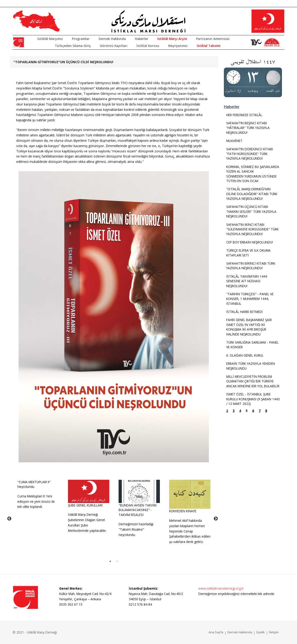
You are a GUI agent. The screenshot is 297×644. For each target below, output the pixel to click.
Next (216, 519)
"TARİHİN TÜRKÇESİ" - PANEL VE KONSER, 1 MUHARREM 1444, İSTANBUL (250, 299)
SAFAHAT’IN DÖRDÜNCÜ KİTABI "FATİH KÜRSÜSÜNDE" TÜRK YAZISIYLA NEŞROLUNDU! (250, 154)
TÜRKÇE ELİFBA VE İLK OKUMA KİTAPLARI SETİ (248, 253)
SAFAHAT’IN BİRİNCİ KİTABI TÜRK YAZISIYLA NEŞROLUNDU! (251, 266)
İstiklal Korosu (148, 46)
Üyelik (260, 632)
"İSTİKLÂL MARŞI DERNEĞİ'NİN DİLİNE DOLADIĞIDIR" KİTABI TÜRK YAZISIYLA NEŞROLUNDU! (252, 194)
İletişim (274, 632)
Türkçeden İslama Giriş (73, 46)
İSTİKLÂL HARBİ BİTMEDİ (244, 312)
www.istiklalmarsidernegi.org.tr (221, 588)
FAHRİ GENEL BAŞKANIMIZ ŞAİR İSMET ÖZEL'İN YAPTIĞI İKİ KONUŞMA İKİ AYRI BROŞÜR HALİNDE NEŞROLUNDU (249, 327)
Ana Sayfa (216, 632)
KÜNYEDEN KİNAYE (183, 511)
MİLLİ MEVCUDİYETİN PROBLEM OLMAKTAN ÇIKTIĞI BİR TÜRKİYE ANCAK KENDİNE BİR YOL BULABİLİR (253, 381)
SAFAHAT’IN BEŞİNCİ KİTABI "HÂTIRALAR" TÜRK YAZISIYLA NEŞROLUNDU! (248, 128)
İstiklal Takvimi (209, 46)
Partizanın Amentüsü (213, 39)
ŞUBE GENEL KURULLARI (85, 505)
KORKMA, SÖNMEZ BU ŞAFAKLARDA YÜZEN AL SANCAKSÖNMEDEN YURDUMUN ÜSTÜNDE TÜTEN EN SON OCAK (253, 174)
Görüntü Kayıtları (114, 46)
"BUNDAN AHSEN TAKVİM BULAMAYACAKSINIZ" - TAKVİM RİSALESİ (137, 510)
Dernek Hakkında (112, 39)
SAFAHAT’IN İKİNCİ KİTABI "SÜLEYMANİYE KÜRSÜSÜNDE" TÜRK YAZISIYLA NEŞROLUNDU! (252, 229)
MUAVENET (234, 141)
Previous (9, 519)
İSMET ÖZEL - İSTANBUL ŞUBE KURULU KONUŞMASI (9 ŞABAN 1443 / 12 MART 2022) (253, 399)
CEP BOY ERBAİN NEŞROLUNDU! (250, 242)
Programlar (81, 39)
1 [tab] (110, 561)
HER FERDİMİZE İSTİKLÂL (244, 115)
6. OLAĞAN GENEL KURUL (245, 355)
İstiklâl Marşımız (50, 39)
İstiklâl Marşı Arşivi (172, 39)
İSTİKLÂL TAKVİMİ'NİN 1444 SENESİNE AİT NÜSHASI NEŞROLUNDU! (247, 281)
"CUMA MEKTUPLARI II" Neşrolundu (34, 484)
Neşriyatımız (178, 46)
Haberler (142, 39)
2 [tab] (117, 561)
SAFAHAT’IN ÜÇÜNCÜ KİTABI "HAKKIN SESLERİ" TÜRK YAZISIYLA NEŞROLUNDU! (251, 211)
